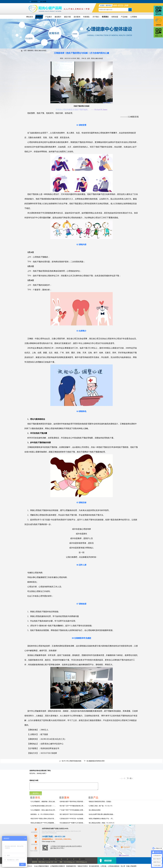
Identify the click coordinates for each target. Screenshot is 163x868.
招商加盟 (115, 17)
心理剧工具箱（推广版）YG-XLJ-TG (101, 806)
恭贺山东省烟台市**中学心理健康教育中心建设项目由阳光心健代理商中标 (44, 823)
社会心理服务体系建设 (41, 866)
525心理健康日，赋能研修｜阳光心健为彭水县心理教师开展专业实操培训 (44, 802)
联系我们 (105, 17)
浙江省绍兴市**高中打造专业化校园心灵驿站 (73, 814)
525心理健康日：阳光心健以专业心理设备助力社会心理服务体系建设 (44, 810)
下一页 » (130, 778)
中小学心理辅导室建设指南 (73, 761)
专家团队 (86, 17)
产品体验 (124, 17)
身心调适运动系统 (95, 810)
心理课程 (134, 17)
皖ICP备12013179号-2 (57, 848)
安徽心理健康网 (131, 866)
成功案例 (77, 17)
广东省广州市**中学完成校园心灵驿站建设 (73, 810)
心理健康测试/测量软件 (57, 866)
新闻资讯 (39, 17)
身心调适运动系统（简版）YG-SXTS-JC (102, 823)
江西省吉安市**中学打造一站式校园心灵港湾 (73, 819)
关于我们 (96, 17)
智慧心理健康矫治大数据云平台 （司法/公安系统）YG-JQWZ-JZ (102, 819)
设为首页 (34, 2)
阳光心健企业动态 (41, 51)
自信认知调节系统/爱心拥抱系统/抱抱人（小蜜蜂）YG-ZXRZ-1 (102, 814)
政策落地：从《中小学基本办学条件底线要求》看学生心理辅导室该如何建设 (44, 814)
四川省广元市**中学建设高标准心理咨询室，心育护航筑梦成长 (73, 806)
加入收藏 (43, 2)
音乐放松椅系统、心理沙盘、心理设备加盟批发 (104, 866)
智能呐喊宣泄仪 (71, 866)
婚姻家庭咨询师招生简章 (97, 761)
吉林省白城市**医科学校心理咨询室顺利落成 (73, 802)
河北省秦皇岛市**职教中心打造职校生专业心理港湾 (73, 823)
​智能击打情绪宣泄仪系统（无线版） (101, 802)
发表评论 (32, 771)
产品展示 (49, 17)
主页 (25, 51)
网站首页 (30, 17)
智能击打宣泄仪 (83, 866)
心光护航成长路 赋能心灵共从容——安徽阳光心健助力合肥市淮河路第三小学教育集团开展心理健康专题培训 (44, 806)
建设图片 (58, 17)
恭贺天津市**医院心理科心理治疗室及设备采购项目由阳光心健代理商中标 (44, 819)
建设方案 (67, 17)
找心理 (123, 866)
